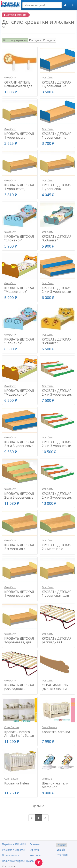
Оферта (34, 850)
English (61, 850)
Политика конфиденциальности (21, 861)
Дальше (39, 806)
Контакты (36, 855)
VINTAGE (47, 779)
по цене (35, 40)
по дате (49, 40)
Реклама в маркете (13, 850)
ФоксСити (10, 78)
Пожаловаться (11, 855)
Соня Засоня (12, 727)
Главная (35, 844)
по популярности (15, 40)
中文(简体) (62, 855)
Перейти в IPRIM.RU (14, 844)
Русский (61, 845)
